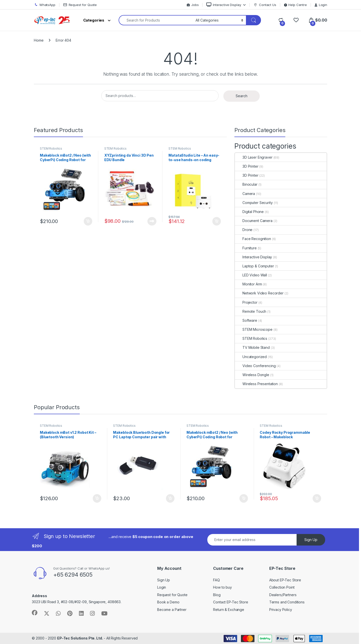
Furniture (246, 248)
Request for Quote (80, 5)
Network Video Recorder (259, 293)
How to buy (222, 587)
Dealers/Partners (283, 595)
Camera (245, 194)
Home (39, 40)
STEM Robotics (51, 148)
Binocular (246, 184)
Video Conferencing (255, 366)
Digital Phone (249, 212)
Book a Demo (168, 602)
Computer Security (254, 203)
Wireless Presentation (256, 384)
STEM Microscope (254, 329)
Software (246, 320)
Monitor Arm (248, 284)
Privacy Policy (281, 610)
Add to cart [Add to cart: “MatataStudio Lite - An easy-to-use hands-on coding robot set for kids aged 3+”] (217, 221)
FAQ (216, 580)
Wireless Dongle (252, 375)
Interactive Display (224, 5)
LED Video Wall (251, 275)
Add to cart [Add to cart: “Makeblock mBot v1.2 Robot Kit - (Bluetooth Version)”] (97, 498)
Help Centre (295, 5)
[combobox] (156, 20)
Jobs (193, 5)
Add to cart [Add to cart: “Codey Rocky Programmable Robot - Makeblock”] (317, 498)
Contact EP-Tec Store (231, 602)
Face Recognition (253, 239)
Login (321, 5)
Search (242, 96)
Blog (217, 595)
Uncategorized (251, 357)
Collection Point (282, 587)
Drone (244, 230)
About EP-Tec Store (285, 580)
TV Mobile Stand (252, 347)
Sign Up (311, 540)
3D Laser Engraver (254, 157)
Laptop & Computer (254, 266)
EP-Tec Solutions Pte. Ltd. (80, 638)
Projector (246, 302)
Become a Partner (172, 610)
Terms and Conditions (287, 602)
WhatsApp (45, 5)
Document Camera (254, 221)
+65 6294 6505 (73, 575)
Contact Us (265, 5)
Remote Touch (251, 311)
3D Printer (247, 166)
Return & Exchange (229, 610)
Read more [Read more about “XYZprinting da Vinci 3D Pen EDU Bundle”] (152, 221)
